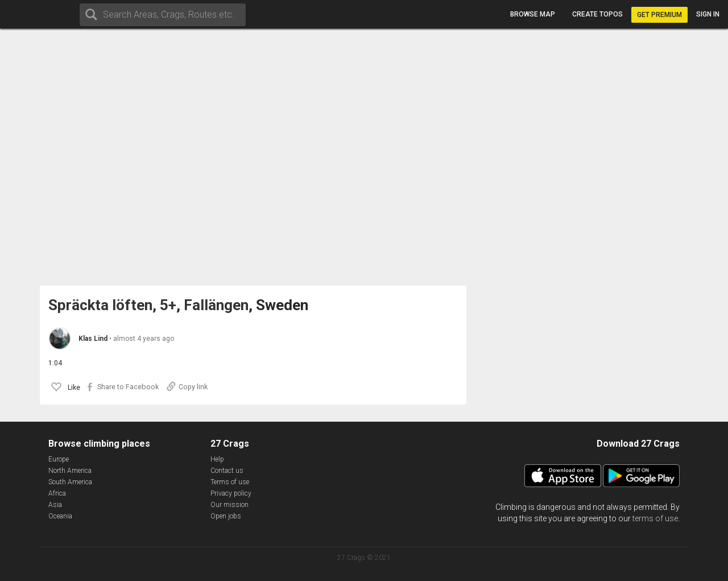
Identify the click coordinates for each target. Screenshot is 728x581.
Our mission (229, 505)
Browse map (533, 14)
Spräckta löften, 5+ (112, 305)
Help (217, 459)
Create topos (597, 14)
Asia (55, 505)
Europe (59, 459)
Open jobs (226, 516)
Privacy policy (231, 493)
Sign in (708, 14)
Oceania (60, 516)
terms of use (655, 518)
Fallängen (216, 305)
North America (70, 471)
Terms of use (230, 482)
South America (70, 482)
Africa (57, 493)
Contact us (227, 471)
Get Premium (659, 15)
